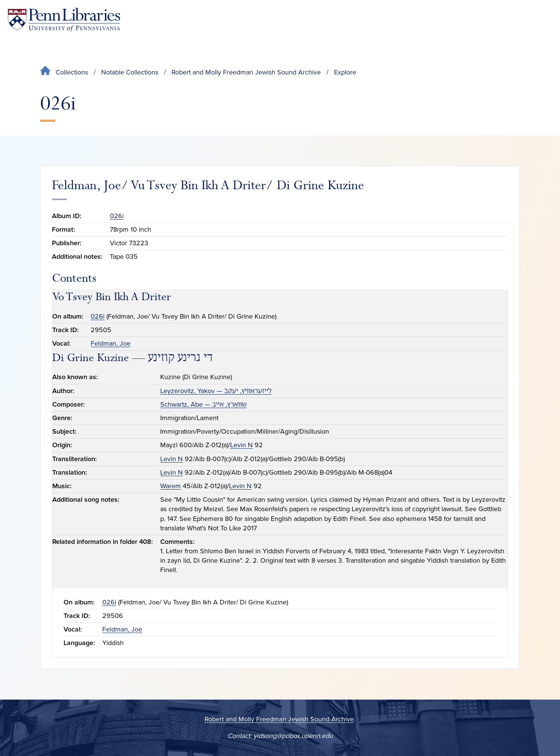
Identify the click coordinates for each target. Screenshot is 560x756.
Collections (72, 72)
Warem (171, 486)
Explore (345, 72)
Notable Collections (130, 72)
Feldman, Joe (111, 343)
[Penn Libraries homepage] (64, 20)
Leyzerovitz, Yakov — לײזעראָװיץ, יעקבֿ (216, 391)
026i (117, 216)
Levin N (241, 445)
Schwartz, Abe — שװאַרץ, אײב (203, 404)
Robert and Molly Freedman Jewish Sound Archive (246, 72)
